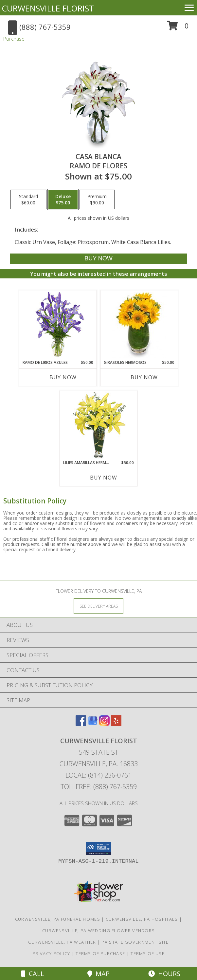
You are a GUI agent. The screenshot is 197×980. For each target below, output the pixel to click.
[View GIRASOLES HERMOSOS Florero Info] (139, 325)
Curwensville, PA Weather (62, 942)
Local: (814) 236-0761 (98, 775)
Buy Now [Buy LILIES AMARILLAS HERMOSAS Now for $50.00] (104, 478)
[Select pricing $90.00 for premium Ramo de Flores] (97, 199)
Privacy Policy (51, 953)
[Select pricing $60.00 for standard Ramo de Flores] (28, 199)
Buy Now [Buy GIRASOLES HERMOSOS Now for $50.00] (144, 377)
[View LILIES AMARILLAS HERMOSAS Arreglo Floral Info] (99, 425)
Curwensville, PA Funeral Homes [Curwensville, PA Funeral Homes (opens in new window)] (58, 919)
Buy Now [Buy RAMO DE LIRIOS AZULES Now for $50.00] (63, 377)
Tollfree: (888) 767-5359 (99, 787)
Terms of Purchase (100, 953)
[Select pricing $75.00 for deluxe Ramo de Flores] (63, 199)
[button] (178, 28)
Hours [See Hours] (164, 974)
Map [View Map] (98, 974)
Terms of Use (148, 953)
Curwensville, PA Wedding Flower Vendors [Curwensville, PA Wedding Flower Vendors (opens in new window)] (99, 931)
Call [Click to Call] (33, 974)
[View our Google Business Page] (93, 724)
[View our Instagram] (104, 724)
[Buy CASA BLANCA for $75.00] (98, 259)
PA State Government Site (135, 942)
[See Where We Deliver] (98, 606)
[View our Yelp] (116, 724)
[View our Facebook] (81, 724)
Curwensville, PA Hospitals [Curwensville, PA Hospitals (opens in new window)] (142, 919)
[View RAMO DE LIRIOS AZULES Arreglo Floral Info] (58, 325)
